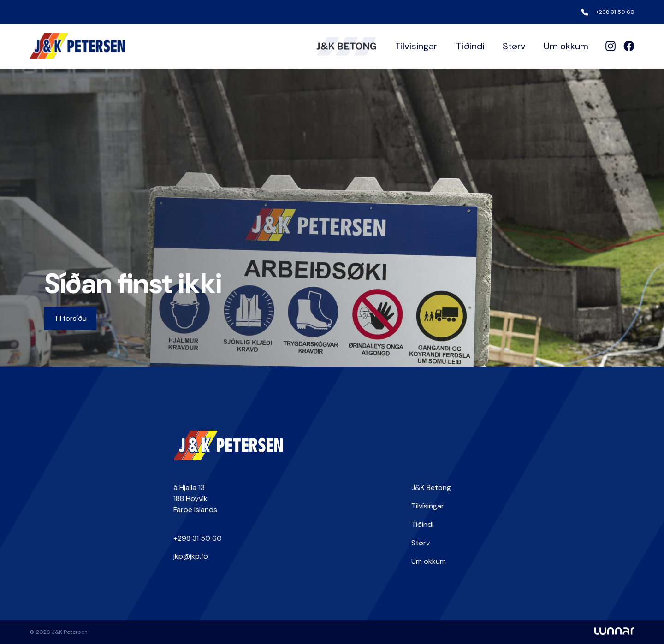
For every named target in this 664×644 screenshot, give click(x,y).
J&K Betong (431, 487)
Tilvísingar (416, 46)
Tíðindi (470, 46)
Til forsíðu (70, 318)
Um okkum (566, 46)
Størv (514, 46)
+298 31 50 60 (615, 12)
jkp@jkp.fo (191, 556)
